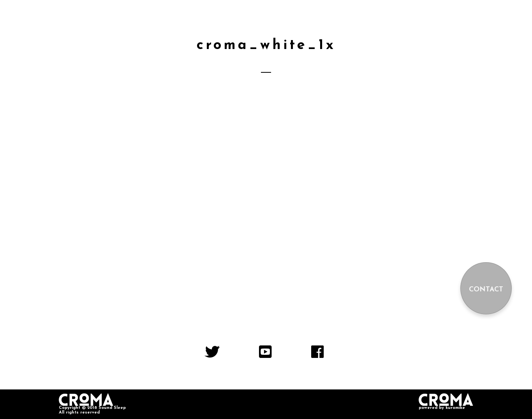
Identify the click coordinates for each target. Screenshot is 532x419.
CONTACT (486, 290)
